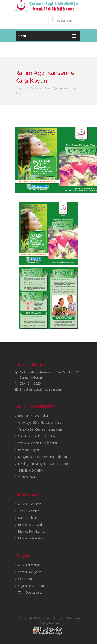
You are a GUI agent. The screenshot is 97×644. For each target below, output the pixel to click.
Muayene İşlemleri (30, 538)
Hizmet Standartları (30, 525)
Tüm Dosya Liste (29, 592)
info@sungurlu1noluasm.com (39, 389)
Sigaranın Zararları (30, 586)
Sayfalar (36, 88)
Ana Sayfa (22, 88)
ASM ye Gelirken (28, 504)
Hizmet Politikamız (30, 531)
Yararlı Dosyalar (28, 572)
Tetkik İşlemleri (27, 511)
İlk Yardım (24, 579)
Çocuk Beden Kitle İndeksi (35, 436)
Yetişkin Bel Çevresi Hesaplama (39, 429)
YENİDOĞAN (26, 477)
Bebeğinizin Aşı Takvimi (33, 416)
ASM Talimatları (28, 565)
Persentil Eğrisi (27, 450)
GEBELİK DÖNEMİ (30, 470)
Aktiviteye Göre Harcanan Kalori (39, 422)
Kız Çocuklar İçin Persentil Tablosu (41, 457)
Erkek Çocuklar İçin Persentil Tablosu (43, 464)
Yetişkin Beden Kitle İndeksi (36, 443)
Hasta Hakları (26, 518)
